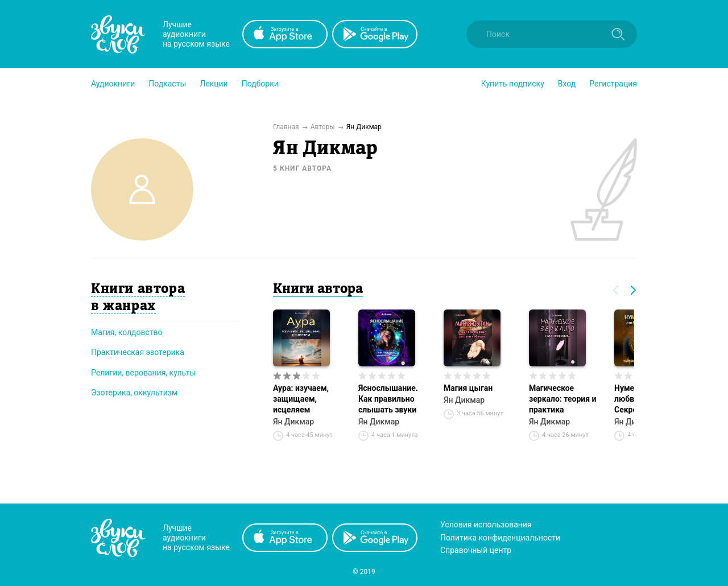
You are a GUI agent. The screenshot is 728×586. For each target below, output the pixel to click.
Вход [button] (567, 84)
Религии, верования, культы (143, 373)
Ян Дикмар (293, 422)
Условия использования (486, 525)
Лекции (214, 84)
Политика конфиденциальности (500, 538)
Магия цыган (468, 388)
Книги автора (318, 290)
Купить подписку (513, 84)
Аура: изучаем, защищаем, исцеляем (301, 399)
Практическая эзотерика (138, 352)
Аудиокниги (113, 84)
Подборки (260, 84)
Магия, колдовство (127, 332)
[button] (113, 84)
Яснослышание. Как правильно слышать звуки (388, 399)
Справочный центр (476, 550)
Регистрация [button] (613, 84)
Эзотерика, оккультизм (134, 393)
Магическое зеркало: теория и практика (562, 399)
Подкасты (167, 84)
